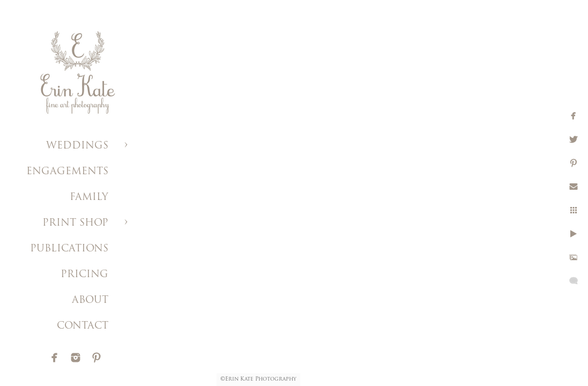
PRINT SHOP (75, 223)
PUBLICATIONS (69, 249)
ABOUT (90, 300)
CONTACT (83, 326)
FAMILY (89, 198)
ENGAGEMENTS (67, 172)
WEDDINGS (77, 146)
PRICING (84, 275)
